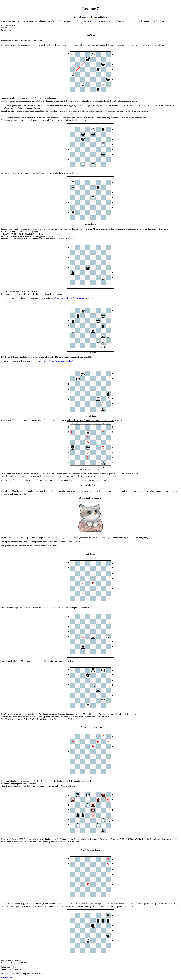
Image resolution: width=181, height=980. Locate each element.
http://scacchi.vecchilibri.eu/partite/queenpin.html (53, 361)
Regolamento (95, 21)
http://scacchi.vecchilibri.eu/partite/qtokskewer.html (72, 298)
